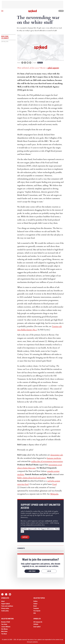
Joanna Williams (6, 627)
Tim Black (4, 634)
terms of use (33, 640)
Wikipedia (54, 494)
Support (25, 537)
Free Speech (37, 611)
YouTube (10, 594)
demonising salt (57, 455)
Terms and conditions (7, 606)
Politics (40, 63)
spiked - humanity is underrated (32, 11)
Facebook (2, 594)
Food (54, 484)
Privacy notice (5, 608)
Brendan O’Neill (6, 622)
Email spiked (37, 627)
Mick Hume (4, 631)
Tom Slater (4, 624)
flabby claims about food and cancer (32, 478)
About (3, 601)
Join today (32, 571)
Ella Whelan (4, 629)
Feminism (36, 608)
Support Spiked (5, 604)
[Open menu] (2, 11)
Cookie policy (5, 611)
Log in (61, 11)
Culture (35, 604)
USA (35, 613)
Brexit (35, 606)
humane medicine (54, 458)
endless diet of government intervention (47, 461)
